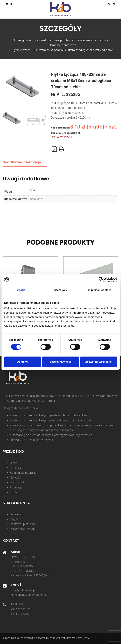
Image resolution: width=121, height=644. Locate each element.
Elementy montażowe (62, 45)
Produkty (16, 468)
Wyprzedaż (17, 482)
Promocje (16, 487)
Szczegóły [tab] (60, 290)
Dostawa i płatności (22, 524)
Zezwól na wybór (60, 362)
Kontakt (15, 492)
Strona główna (22, 40)
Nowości (16, 478)
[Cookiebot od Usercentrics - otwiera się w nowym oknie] (101, 280)
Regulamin (16, 519)
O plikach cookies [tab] (100, 290)
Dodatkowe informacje (22, 162)
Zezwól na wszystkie (99, 362)
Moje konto (17, 514)
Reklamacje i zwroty (23, 529)
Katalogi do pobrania (23, 473)
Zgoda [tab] (21, 290)
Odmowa (22, 362)
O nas (13, 463)
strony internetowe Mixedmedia (70, 638)
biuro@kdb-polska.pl (23, 590)
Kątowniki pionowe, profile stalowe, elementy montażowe (72, 40)
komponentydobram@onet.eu (29, 595)
